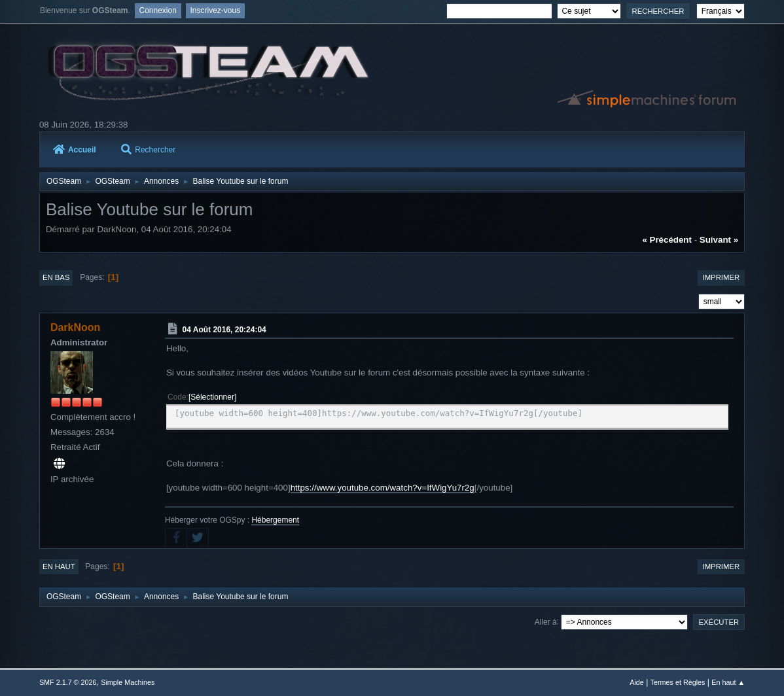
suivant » (719, 240)
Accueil (75, 150)
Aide (637, 682)
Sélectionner (212, 397)
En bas (56, 277)
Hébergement (275, 520)
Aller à (546, 621)
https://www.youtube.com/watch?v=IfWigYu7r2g (383, 488)
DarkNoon (75, 327)
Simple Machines (128, 682)
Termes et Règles (678, 682)
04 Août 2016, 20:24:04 (224, 330)
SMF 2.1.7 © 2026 (68, 682)
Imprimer (722, 277)
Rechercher (148, 150)
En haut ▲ (728, 682)
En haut (59, 566)
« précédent (667, 240)
